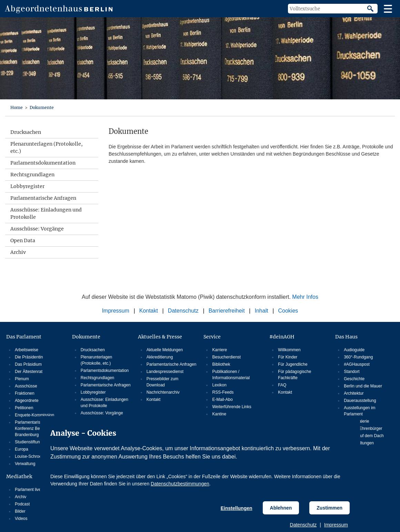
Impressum (336, 525)
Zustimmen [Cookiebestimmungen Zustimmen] (329, 508)
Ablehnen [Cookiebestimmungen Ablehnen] (281, 508)
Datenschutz (303, 525)
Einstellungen (237, 508)
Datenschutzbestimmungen (180, 484)
